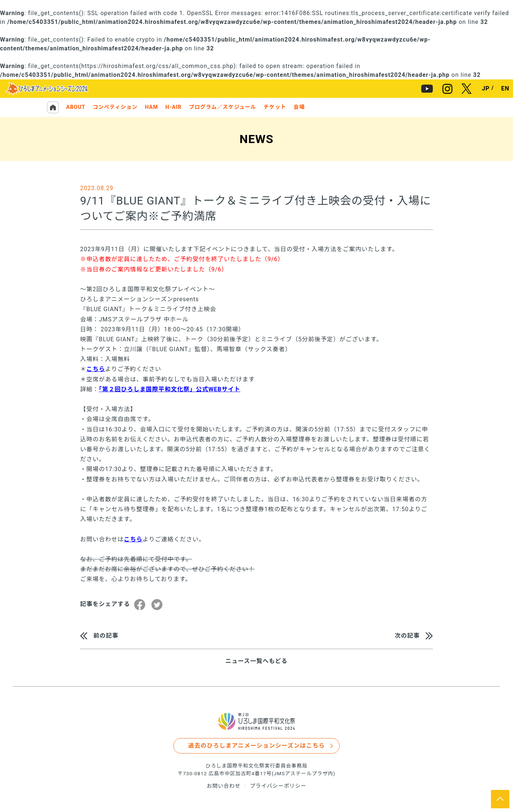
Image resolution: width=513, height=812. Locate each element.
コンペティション (115, 107)
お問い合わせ (223, 786)
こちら (96, 369)
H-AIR (173, 107)
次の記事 (407, 636)
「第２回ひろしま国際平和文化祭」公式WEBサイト (170, 389)
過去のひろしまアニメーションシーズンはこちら (257, 746)
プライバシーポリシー (278, 786)
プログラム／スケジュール (223, 107)
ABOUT (76, 107)
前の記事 (106, 636)
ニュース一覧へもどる (257, 661)
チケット (275, 107)
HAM (151, 107)
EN (505, 89)
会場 (299, 107)
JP (486, 89)
